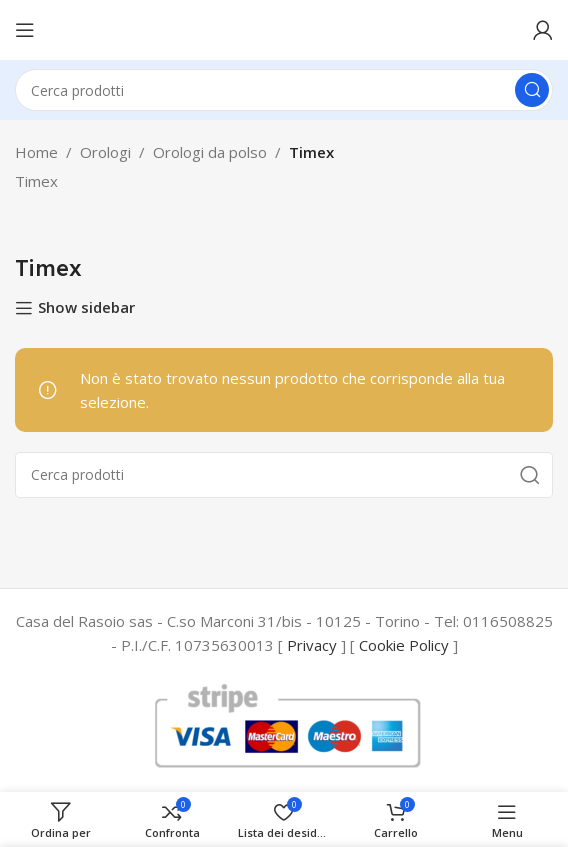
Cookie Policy (404, 645)
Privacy (312, 645)
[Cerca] (284, 90)
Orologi (105, 152)
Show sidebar (86, 308)
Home (36, 152)
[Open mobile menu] (25, 30)
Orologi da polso (210, 152)
